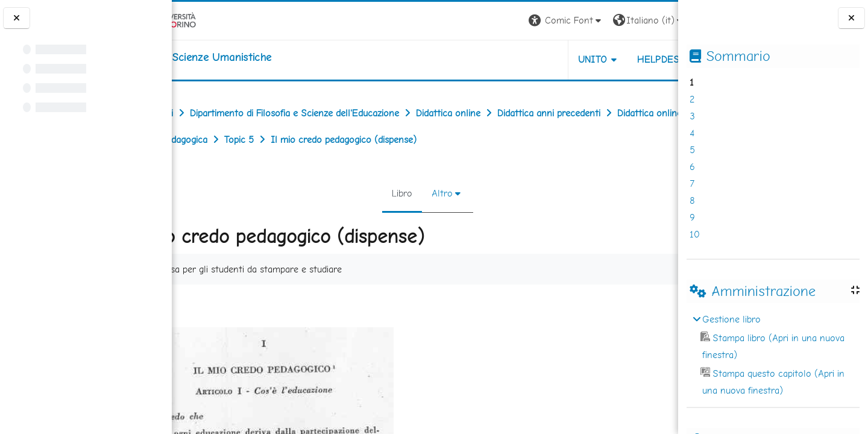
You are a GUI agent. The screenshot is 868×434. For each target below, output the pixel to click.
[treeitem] (773, 355)
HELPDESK (605, 59)
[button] (510, 21)
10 (695, 234)
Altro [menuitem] (440, 193)
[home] (248, 57)
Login (657, 20)
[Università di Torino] (209, 20)
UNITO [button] (537, 59)
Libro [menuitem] (400, 193)
